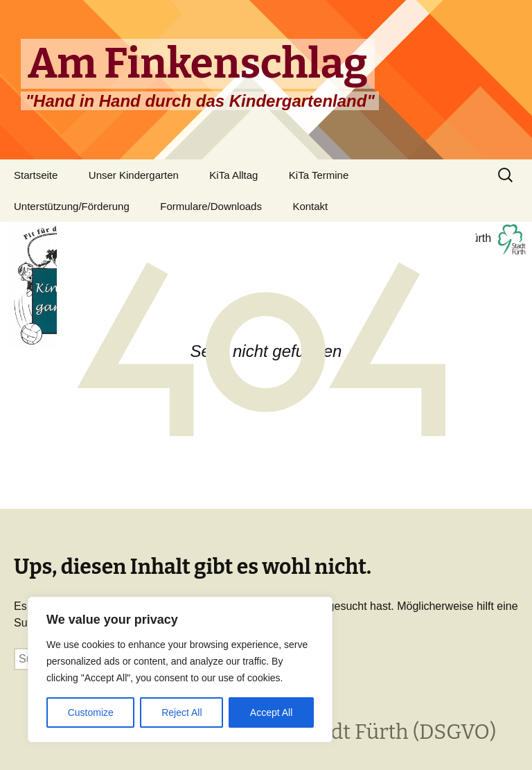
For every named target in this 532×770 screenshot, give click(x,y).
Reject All (181, 712)
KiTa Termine (319, 175)
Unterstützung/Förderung (72, 206)
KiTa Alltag (233, 175)
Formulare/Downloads (211, 206)
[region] (180, 670)
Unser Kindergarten (134, 175)
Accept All (271, 712)
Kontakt (310, 206)
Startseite (36, 175)
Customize (91, 712)
